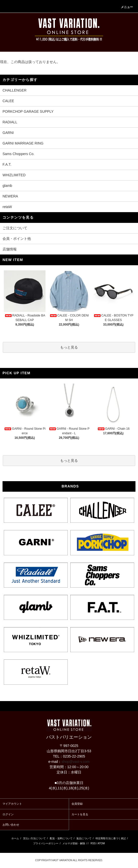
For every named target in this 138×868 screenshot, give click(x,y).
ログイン (8, 814)
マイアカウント (12, 804)
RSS (93, 843)
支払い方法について (34, 838)
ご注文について (15, 228)
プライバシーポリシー (46, 843)
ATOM (101, 843)
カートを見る (80, 814)
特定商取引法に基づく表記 (111, 838)
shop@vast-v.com (75, 762)
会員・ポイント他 (17, 239)
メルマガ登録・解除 (74, 843)
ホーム (15, 838)
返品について (84, 838)
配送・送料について (61, 838)
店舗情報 (10, 249)
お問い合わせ (11, 825)
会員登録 (77, 804)
